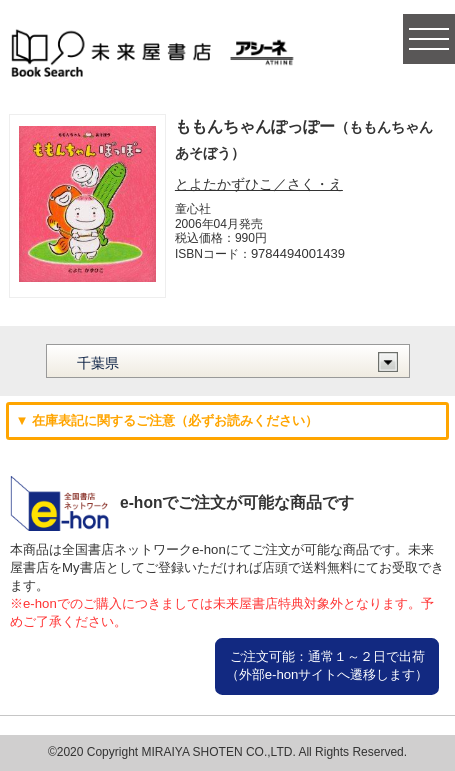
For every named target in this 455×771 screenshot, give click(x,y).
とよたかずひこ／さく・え (259, 184)
